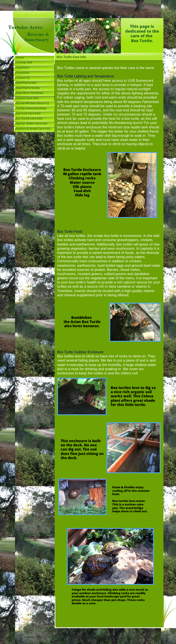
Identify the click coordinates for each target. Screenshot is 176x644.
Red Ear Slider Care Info (31, 124)
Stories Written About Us (31, 103)
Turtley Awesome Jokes (30, 108)
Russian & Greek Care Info (32, 129)
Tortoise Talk (23, 62)
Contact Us (22, 78)
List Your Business (140, 637)
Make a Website (112, 637)
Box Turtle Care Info (28, 118)
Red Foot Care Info (27, 113)
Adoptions (22, 68)
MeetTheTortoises (27, 88)
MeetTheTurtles (26, 83)
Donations (22, 73)
